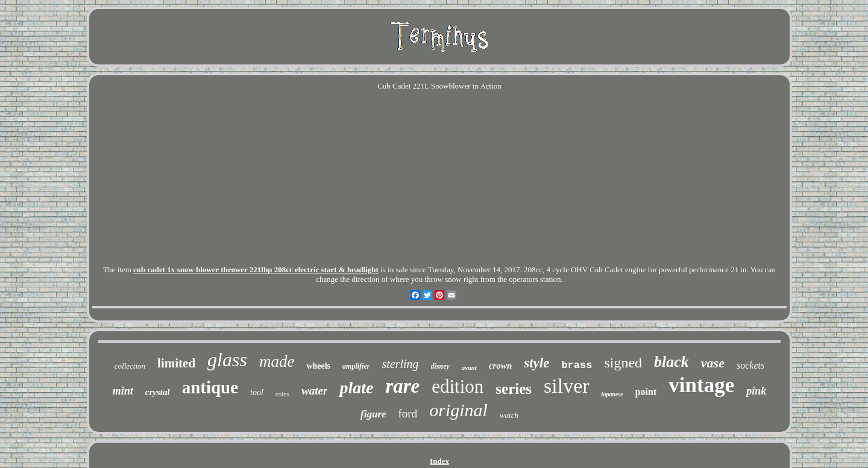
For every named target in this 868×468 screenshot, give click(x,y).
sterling (400, 364)
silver (567, 386)
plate (356, 388)
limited (176, 363)
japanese (612, 394)
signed (623, 363)
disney (440, 366)
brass (577, 365)
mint (123, 391)
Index (439, 461)
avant (469, 367)
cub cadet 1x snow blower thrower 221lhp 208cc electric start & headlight (256, 270)
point (646, 392)
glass (227, 360)
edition (458, 386)
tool (257, 392)
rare (402, 386)
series (514, 389)
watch (509, 415)
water (314, 391)
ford (408, 413)
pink (756, 391)
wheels (318, 366)
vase (713, 363)
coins (282, 394)
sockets (750, 365)
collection (130, 366)
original (458, 410)
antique (210, 387)
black (671, 362)
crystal (158, 392)
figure (373, 414)
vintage (701, 385)
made (277, 361)
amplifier (356, 366)
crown (500, 366)
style (536, 363)
